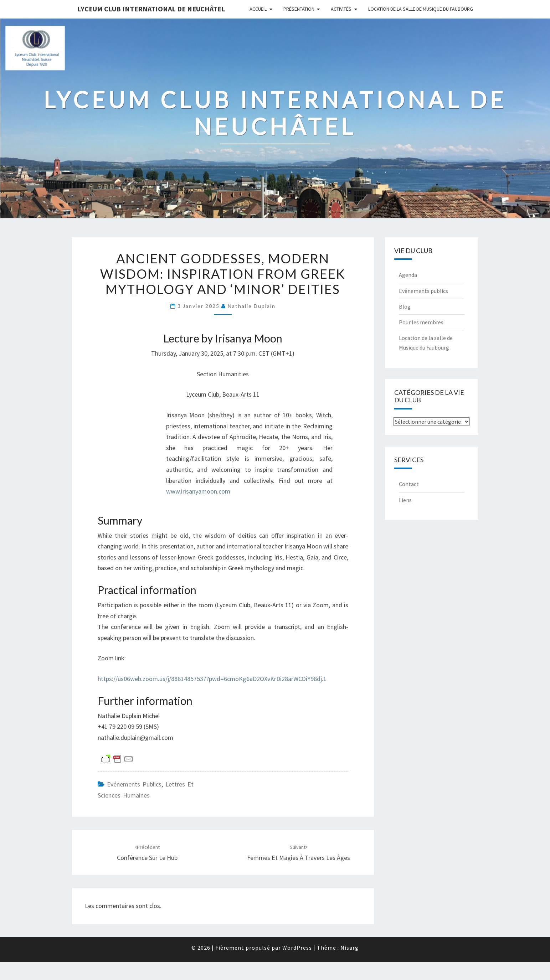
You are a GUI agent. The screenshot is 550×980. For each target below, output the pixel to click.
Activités (341, 9)
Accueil (258, 9)
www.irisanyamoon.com (198, 491)
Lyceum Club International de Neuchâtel (151, 9)
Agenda (408, 275)
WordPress (297, 948)
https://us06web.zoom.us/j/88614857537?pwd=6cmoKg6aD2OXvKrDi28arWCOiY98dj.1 (212, 679)
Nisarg (349, 948)
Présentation (299, 9)
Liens (405, 500)
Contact (409, 484)
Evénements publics (134, 784)
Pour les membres (421, 322)
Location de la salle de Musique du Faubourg (421, 9)
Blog (405, 306)
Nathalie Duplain (252, 306)
